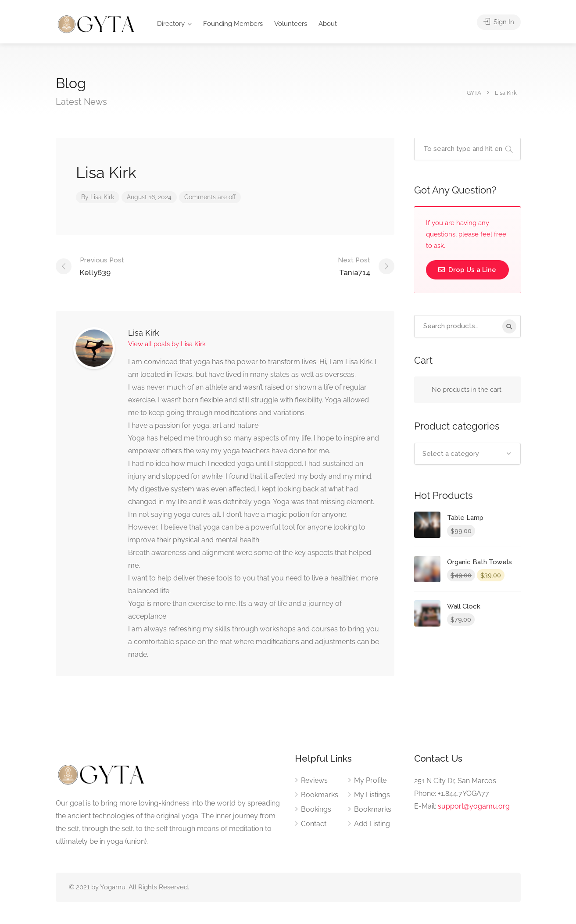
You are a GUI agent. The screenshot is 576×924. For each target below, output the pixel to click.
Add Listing (372, 824)
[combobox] (467, 454)
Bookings (316, 809)
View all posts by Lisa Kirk (167, 344)
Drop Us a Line (467, 270)
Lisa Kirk (102, 197)
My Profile (370, 780)
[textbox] (467, 454)
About (328, 24)
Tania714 (354, 266)
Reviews (314, 780)
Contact (314, 824)
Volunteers (291, 24)
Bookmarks (320, 795)
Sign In (499, 22)
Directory (171, 24)
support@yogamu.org (474, 806)
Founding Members (233, 24)
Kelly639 (102, 266)
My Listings (372, 795)
